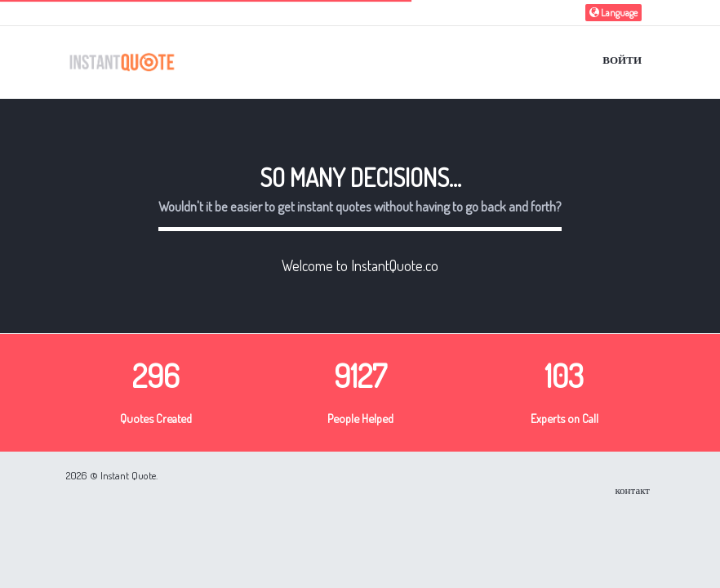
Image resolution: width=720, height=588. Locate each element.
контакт (632, 490)
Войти (622, 60)
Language (613, 13)
